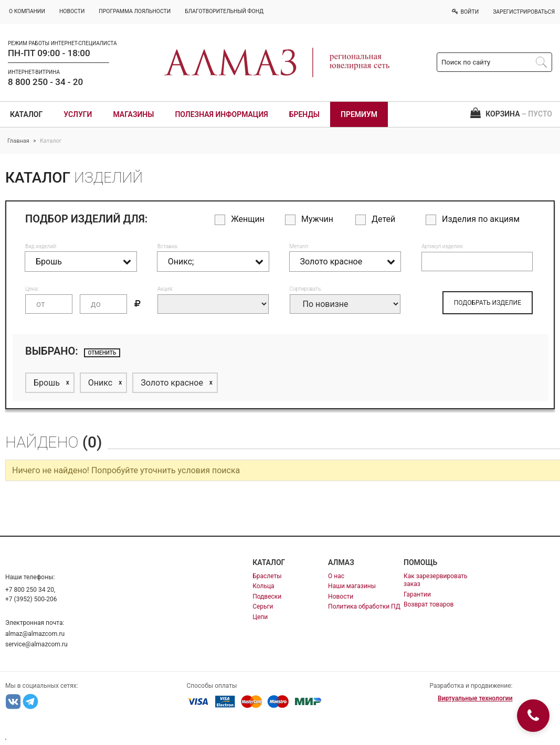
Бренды (304, 114)
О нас (336, 576)
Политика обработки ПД (364, 606)
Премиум (359, 114)
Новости (341, 597)
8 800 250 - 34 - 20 (45, 82)
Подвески (267, 597)
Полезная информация (221, 114)
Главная (18, 141)
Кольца (263, 586)
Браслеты (267, 576)
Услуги (78, 114)
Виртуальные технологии (475, 698)
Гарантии (417, 594)
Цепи (260, 617)
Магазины (133, 114)
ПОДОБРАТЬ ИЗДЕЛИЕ (488, 303)
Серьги (263, 606)
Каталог (26, 114)
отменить (102, 353)
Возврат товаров (429, 604)
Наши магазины (352, 586)
